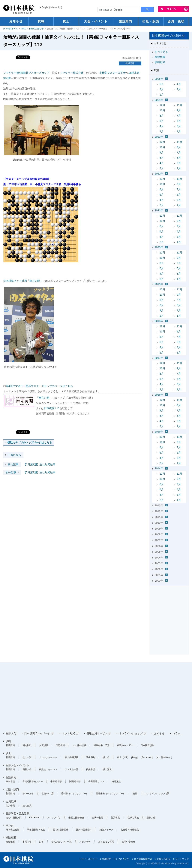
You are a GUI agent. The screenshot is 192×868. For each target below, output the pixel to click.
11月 (179, 105)
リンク (10, 826)
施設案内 (11, 777)
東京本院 (10, 782)
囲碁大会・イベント (17, 765)
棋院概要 (11, 838)
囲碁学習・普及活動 (17, 813)
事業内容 (27, 842)
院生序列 (91, 757)
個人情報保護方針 (143, 859)
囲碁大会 (27, 769)
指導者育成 (133, 818)
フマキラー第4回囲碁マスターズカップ (26, 73)
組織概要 (10, 842)
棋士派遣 (107, 769)
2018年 (159, 321)
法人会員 (27, 806)
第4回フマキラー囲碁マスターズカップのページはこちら (39, 386)
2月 (179, 89)
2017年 (159, 358)
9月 (179, 110)
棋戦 (23, 29)
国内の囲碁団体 (61, 830)
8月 (162, 116)
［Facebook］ (147, 757)
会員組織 (11, 801)
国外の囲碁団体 (84, 830)
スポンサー (85, 842)
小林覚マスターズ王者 (112, 73)
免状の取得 (97, 818)
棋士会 (106, 757)
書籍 (135, 794)
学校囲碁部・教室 (36, 830)
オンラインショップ (131, 733)
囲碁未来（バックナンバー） (110, 794)
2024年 (159, 100)
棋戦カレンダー (125, 745)
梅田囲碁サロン (96, 782)
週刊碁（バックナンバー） (75, 794)
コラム (176, 733)
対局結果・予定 (102, 745)
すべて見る (161, 52)
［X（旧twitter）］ (164, 757)
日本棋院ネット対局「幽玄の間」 (23, 281)
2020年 (159, 247)
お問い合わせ (128, 842)
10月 (162, 110)
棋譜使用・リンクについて (116, 859)
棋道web (46, 794)
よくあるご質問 (106, 842)
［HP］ (126, 757)
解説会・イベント (48, 769)
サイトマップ (182, 859)
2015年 (159, 432)
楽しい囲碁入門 (14, 818)
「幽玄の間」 (44, 398)
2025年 (159, 79)
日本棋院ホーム (10, 29)
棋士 (8, 753)
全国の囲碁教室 (76, 818)
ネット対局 (68, 733)
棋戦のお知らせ (36, 29)
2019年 (159, 284)
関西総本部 (75, 782)
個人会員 (10, 806)
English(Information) (52, 7)
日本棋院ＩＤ (52, 408)
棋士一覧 (27, 757)
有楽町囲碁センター (33, 782)
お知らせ (159, 733)
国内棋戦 (27, 745)
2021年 (159, 210)
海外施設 (116, 782)
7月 (179, 116)
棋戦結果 (160, 62)
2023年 (159, 137)
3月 (162, 89)
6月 (162, 121)
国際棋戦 (60, 745)
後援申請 (91, 769)
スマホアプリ (54, 818)
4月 (179, 84)
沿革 (41, 842)
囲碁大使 (151, 818)
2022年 (159, 174)
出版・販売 (12, 789)
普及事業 (115, 818)
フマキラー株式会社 (72, 73)
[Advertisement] (169, 611)
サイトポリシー (89, 859)
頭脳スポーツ (106, 830)
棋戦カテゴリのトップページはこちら (30, 442)
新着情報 (10, 745)
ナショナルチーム (48, 757)
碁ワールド (28, 794)
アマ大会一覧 (72, 769)
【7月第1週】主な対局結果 (29, 464)
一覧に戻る (14, 455)
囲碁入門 (11, 733)
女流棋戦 (44, 745)
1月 (162, 95)
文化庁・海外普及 (130, 830)
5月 (162, 84)
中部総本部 (56, 782)
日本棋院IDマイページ (37, 733)
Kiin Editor (34, 818)
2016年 (159, 395)
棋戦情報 (130, 63)
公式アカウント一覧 (61, 842)
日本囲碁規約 (147, 745)
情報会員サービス (97, 733)
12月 (162, 105)
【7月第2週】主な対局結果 (29, 472)
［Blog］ (134, 757)
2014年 (159, 468)
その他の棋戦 (79, 745)
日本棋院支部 (13, 830)
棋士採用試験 (72, 757)
